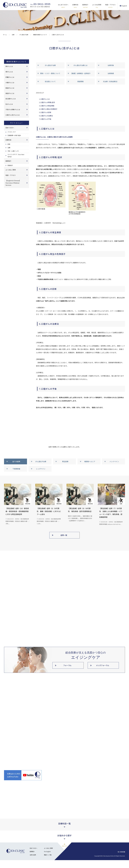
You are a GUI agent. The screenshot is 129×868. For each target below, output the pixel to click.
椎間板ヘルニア (90, 461)
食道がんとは (10, 93)
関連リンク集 (48, 855)
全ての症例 (16, 461)
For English (47, 851)
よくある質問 (97, 6)
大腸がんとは (10, 83)
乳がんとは (9, 104)
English (124, 6)
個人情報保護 (121, 852)
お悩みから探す (64, 835)
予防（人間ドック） (14, 151)
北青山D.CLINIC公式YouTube (14, 775)
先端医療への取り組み (14, 135)
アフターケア (12, 132)
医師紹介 (85, 6)
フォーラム (67, 665)
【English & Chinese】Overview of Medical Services (13, 183)
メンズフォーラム (103, 665)
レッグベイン (41, 469)
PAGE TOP (64, 846)
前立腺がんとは (11, 99)
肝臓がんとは (10, 77)
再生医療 (65, 461)
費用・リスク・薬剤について (50, 73)
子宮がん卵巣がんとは (13, 109)
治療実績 (111, 73)
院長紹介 (10, 165)
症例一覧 (64, 535)
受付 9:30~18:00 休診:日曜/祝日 (40, 5)
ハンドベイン (114, 461)
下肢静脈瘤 (16, 469)
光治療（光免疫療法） (111, 81)
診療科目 (75, 6)
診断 (9, 144)
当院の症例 (33, 855)
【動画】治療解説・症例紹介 (80, 73)
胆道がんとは (10, 88)
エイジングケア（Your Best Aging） (16, 156)
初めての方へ (10, 128)
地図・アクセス (110, 6)
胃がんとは (9, 72)
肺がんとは (9, 66)
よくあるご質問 (11, 170)
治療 (9, 148)
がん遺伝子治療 (50, 65)
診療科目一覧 (64, 824)
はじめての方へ (63, 6)
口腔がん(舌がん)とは (13, 115)
